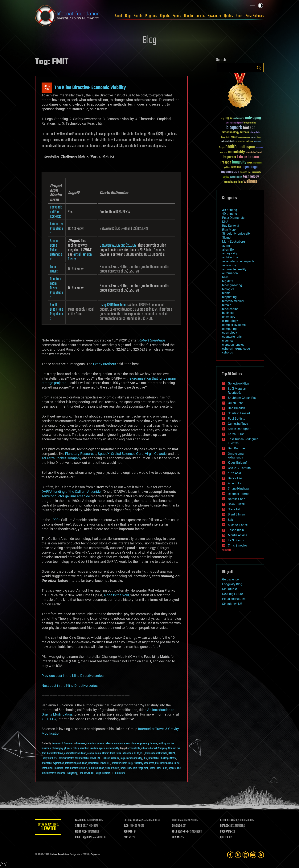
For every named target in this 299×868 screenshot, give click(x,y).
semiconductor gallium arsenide (66, 496)
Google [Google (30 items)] (222, 148)
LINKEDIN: (177, 820)
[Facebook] (230, 855)
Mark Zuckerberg (233, 242)
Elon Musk (229, 230)
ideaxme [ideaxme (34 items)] (223, 153)
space (102, 749)
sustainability (113, 749)
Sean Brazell (236, 504)
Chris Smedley (238, 545)
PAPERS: (128, 838)
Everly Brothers (104, 364)
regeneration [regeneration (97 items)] (230, 172)
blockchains (230, 309)
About (119, 16)
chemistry (229, 317)
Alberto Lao (236, 483)
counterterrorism (233, 337)
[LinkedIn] (246, 855)
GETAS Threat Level (48, 828)
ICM (145, 758)
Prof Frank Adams (164, 763)
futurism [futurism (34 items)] (257, 142)
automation (230, 273)
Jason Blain (236, 530)
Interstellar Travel (97, 763)
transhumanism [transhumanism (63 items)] (233, 182)
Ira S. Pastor (236, 540)
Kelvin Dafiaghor (239, 429)
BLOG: (127, 826)
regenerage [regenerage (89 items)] (250, 167)
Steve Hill (234, 509)
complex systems (95, 744)
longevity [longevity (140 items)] (239, 162)
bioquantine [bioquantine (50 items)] (250, 123)
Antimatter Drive (55, 753)
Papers (177, 16)
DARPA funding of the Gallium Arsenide (71, 492)
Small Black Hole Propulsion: (57, 312)
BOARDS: (225, 826)
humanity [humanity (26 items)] (259, 148)
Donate (188, 16)
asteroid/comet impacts (238, 261)
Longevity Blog (232, 584)
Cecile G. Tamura (239, 468)
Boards (138, 16)
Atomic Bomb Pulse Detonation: (56, 250)
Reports (165, 16)
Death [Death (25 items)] (259, 137)
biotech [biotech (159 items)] (249, 128)
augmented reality (234, 269)
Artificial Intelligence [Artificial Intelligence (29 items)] (234, 123)
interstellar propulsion (76, 763)
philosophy (57, 749)
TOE (93, 773)
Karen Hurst (236, 434)
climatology (230, 321)
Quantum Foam (61, 768)
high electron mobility (131, 758)
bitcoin (227, 305)
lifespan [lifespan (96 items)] (225, 162)
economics (119, 744)
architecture (230, 257)
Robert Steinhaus (152, 340)
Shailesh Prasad (239, 413)
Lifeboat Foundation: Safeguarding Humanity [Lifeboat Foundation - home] (68, 16)
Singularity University (236, 234)
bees (225, 277)
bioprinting (229, 297)
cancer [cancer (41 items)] (234, 137)
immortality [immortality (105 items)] (236, 152)
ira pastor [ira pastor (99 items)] (229, 157)
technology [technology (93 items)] (251, 177)
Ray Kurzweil (231, 226)
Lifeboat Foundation (59, 855)
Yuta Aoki (234, 473)
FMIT (99, 758)
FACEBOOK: (81, 820)
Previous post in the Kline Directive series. (73, 676)
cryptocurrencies (233, 345)
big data (228, 281)
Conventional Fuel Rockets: (56, 212)
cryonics (228, 341)
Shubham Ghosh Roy (242, 398)
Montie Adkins (238, 535)
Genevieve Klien (238, 384)
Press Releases (255, 16)
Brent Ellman (236, 514)
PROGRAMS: (226, 832)
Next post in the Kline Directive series (70, 686)
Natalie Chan (237, 499)
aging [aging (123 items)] (225, 118)
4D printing (230, 214)
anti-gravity (230, 253)
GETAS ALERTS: (228, 820)
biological (229, 289)
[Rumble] (261, 855)
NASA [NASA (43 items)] (250, 163)
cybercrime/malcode (236, 349)
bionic (226, 293)
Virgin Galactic (156, 454)
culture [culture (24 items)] (253, 137)
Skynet (227, 238)
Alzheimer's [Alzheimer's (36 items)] (239, 118)
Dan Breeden (236, 408)
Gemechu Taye (238, 424)
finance (154, 744)
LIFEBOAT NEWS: (132, 820)
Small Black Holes (159, 768)
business (81, 744)
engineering (143, 744)
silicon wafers (112, 768)
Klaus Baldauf (237, 463)
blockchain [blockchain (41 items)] (255, 133)
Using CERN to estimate (114, 305)
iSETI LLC (49, 719)
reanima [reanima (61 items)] (236, 167)
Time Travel (84, 773)
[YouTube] (253, 855)
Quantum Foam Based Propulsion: (56, 288)
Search (259, 68)
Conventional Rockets (156, 753)
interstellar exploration (53, 763)
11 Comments (118, 773)
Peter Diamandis (233, 218)
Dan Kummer (237, 448)
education (131, 744)
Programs (151, 16)
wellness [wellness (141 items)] (250, 182)
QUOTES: (225, 838)
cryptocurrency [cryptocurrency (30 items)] (244, 137)
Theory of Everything (67, 773)
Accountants (134, 749)
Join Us (200, 16)
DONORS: (176, 826)
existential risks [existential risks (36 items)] (228, 142)
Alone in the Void (116, 595)
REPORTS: (129, 832)
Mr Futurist (229, 589)
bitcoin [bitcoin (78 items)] (245, 133)
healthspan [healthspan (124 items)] (246, 147)
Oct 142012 (47, 88)
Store (239, 16)
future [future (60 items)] (249, 141)
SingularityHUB (232, 604)
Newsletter (214, 16)
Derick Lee (235, 478)
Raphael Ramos (239, 494)
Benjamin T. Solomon (63, 744)
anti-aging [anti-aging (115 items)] (253, 118)
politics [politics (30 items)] (227, 168)
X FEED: (79, 826)
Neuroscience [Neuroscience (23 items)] (258, 163)
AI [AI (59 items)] (231, 118)
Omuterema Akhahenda (236, 456)
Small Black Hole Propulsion (135, 768)
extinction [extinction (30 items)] (240, 142)
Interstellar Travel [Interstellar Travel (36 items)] (254, 153)
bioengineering (232, 285)
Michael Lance (238, 525)
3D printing (230, 210)
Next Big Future (232, 594)
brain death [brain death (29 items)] (226, 137)
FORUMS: (177, 838)
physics (68, 749)
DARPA (172, 753)
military (162, 744)
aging (226, 246)
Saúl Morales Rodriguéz (237, 391)
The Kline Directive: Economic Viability (90, 88)
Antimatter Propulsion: (56, 229)
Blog (128, 16)
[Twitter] (238, 855)
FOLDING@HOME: (181, 832)
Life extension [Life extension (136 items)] (248, 157)
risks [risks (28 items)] (250, 172)
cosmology (230, 333)
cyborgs (227, 352)
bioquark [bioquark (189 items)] (234, 128)
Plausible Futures (234, 599)
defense (109, 744)
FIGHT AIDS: (81, 832)
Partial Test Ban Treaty (80, 257)
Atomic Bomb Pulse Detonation (117, 753)
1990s (56, 520)
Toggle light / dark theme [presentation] (261, 6)
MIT (109, 763)
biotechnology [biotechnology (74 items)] (230, 133)
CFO (142, 753)
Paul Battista (237, 419)
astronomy (229, 265)
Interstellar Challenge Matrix (162, 758)
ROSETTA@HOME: (84, 838)
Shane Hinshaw (238, 489)
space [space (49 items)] (226, 177)
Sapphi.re (96, 855)
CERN (137, 753)
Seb (230, 520)
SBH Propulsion (96, 768)
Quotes (229, 16)
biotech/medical (233, 301)
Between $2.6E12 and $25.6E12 (118, 245)
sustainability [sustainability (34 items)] (236, 177)
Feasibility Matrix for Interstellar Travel (77, 758)
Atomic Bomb (94, 753)
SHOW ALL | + (228, 551)
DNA (225, 222)
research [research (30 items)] (244, 172)
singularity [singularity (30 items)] (257, 172)
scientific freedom (89, 749)
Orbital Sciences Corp (127, 454)
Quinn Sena (236, 403)
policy (76, 749)
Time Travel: (54, 269)
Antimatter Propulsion (75, 753)
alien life (228, 250)
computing (229, 329)
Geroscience (230, 579)
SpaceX (104, 454)
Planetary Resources (81, 454)
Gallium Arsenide (111, 758)
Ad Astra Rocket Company (61, 458)
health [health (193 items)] (231, 147)
